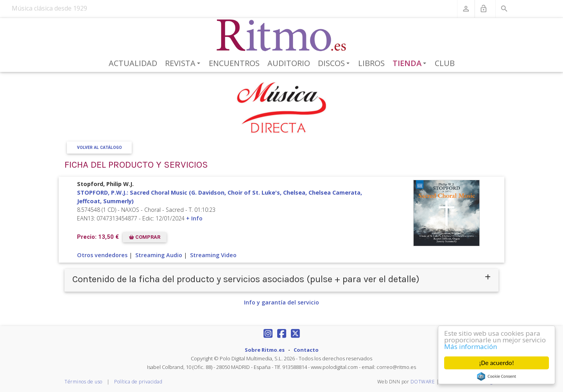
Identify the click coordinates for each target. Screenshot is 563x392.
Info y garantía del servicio (281, 302)
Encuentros (234, 63)
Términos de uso (83, 382)
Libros (371, 63)
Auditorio (289, 63)
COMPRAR (145, 237)
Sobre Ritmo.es (265, 350)
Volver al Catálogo (100, 148)
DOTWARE (423, 382)
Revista (184, 64)
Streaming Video (213, 255)
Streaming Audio (159, 255)
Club (445, 63)
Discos (335, 64)
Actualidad (133, 63)
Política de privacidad (138, 382)
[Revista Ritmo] (282, 36)
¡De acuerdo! (497, 363)
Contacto (306, 350)
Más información (471, 346)
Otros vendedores (102, 255)
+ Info (194, 218)
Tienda (411, 64)
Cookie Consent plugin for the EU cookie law (497, 376)
